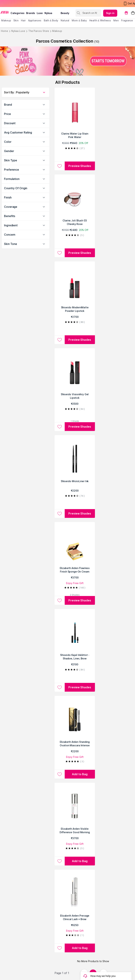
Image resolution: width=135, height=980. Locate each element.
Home (4, 31)
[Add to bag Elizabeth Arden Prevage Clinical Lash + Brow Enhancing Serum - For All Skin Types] (80, 948)
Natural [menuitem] (65, 20)
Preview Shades (80, 166)
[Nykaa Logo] (5, 12)
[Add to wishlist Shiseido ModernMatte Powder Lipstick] (60, 340)
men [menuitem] (116, 20)
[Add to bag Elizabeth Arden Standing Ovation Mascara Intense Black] (80, 774)
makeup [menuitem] (6, 20)
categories (17, 13)
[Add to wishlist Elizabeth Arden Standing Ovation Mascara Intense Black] (60, 774)
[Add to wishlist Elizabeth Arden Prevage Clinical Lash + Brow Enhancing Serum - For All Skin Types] (60, 948)
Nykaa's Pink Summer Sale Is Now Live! (25, 4)
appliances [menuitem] (35, 20)
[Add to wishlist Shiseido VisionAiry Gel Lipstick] (60, 427)
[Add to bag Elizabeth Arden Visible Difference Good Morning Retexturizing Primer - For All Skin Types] (80, 861)
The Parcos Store (39, 31)
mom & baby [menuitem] (79, 20)
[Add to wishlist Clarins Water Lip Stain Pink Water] (60, 166)
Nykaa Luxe (18, 31)
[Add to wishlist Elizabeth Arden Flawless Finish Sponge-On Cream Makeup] (60, 600)
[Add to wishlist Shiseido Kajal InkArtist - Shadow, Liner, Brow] (60, 687)
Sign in (110, 13)
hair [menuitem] (23, 20)
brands (31, 13)
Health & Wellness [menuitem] (100, 20)
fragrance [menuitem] (127, 20)
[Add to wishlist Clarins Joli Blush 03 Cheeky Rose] (60, 253)
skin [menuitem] (16, 20)
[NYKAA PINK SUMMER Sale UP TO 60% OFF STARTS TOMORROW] (67, 61)
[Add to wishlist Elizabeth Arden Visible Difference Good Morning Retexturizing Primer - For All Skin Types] (60, 861)
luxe (40, 13)
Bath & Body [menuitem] (51, 20)
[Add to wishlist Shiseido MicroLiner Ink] (60, 513)
